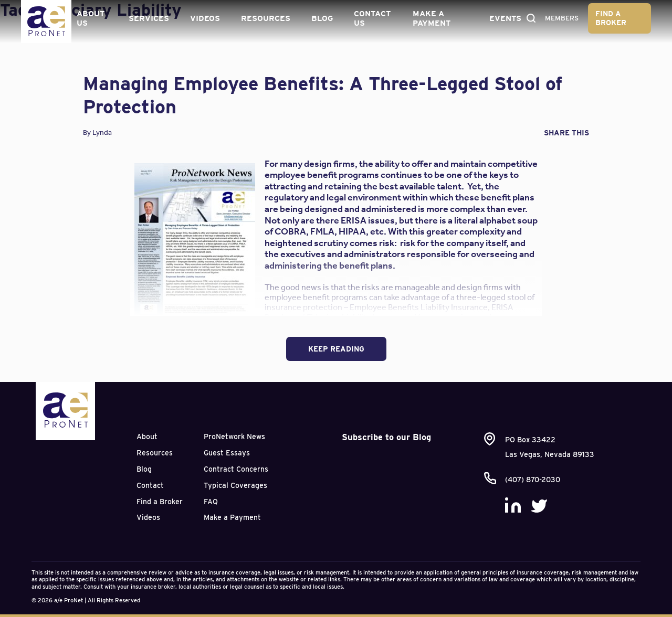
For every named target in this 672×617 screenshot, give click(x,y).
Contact (150, 485)
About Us (90, 18)
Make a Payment (430, 18)
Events (503, 18)
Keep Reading (336, 349)
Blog (321, 18)
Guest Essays (227, 453)
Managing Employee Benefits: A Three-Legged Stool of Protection (323, 95)
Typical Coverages (235, 485)
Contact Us (371, 18)
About (147, 437)
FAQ (211, 502)
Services (148, 18)
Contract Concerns (236, 469)
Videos (204, 18)
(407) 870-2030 (533, 480)
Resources (265, 18)
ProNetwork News (234, 437)
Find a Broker (612, 18)
